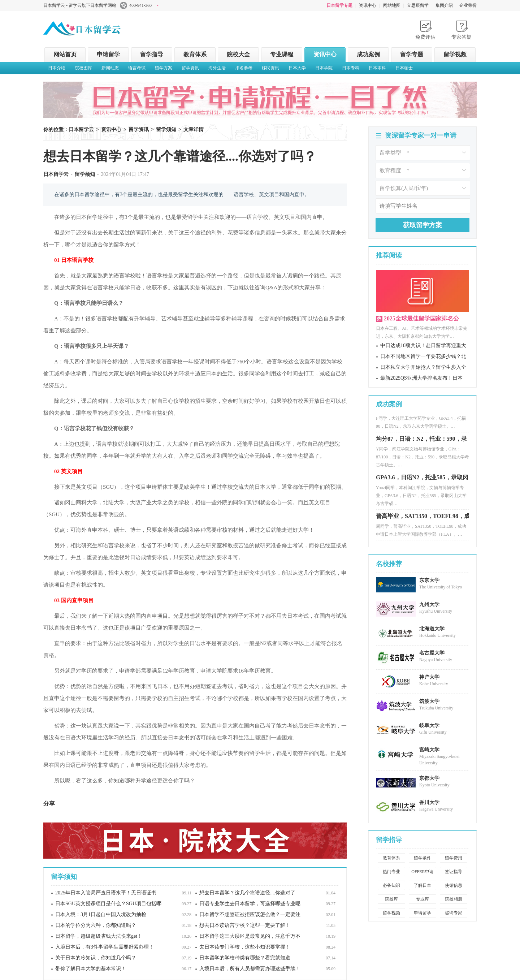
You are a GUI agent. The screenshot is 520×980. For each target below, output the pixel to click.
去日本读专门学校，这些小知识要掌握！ (245, 947)
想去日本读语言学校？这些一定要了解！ (245, 925)
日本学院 (324, 68)
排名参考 (244, 68)
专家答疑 (461, 37)
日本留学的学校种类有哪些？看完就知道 (245, 958)
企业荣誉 (468, 5)
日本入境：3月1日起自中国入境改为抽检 (101, 914)
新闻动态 (110, 68)
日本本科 (377, 68)
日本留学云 (97, 27)
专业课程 (282, 54)
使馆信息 (454, 885)
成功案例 (368, 54)
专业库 (422, 899)
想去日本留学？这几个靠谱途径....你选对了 (247, 893)
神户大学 (429, 677)
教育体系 (195, 54)
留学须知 (166, 129)
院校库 (391, 899)
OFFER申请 (422, 872)
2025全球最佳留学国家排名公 (421, 318)
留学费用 (454, 858)
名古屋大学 (432, 653)
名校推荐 (389, 564)
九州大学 (429, 605)
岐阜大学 (429, 726)
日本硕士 (404, 68)
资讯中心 (368, 5)
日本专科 (351, 68)
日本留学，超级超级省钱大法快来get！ (99, 936)
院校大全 (238, 54)
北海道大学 (432, 629)
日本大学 (297, 68)
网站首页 (65, 54)
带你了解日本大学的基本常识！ (91, 969)
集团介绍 (444, 5)
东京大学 (429, 580)
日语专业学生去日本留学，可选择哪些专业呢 (250, 904)
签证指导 (454, 872)
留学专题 (412, 54)
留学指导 (152, 54)
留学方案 (164, 68)
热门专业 (391, 872)
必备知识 (391, 885)
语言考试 (137, 68)
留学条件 (422, 858)
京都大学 (429, 778)
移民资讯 (270, 68)
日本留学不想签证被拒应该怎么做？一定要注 (250, 914)
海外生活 (217, 68)
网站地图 (392, 5)
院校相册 (454, 899)
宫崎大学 (429, 750)
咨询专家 (454, 913)
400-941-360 (139, 5)
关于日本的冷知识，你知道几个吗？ (96, 958)
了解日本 (422, 885)
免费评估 (425, 37)
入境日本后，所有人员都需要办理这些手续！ (250, 969)
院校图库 (83, 68)
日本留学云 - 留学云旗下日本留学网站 (80, 5)
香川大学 (429, 802)
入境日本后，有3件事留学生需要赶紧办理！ (105, 947)
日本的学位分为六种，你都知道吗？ (96, 925)
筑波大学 (429, 701)
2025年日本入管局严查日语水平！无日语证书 (106, 893)
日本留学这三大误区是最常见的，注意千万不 (250, 936)
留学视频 (455, 54)
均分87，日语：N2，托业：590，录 (421, 441)
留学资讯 (190, 68)
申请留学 (108, 54)
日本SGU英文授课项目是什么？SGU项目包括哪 (108, 904)
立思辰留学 (418, 5)
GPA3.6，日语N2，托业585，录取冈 (422, 480)
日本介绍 (57, 68)
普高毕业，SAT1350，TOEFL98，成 (423, 519)
